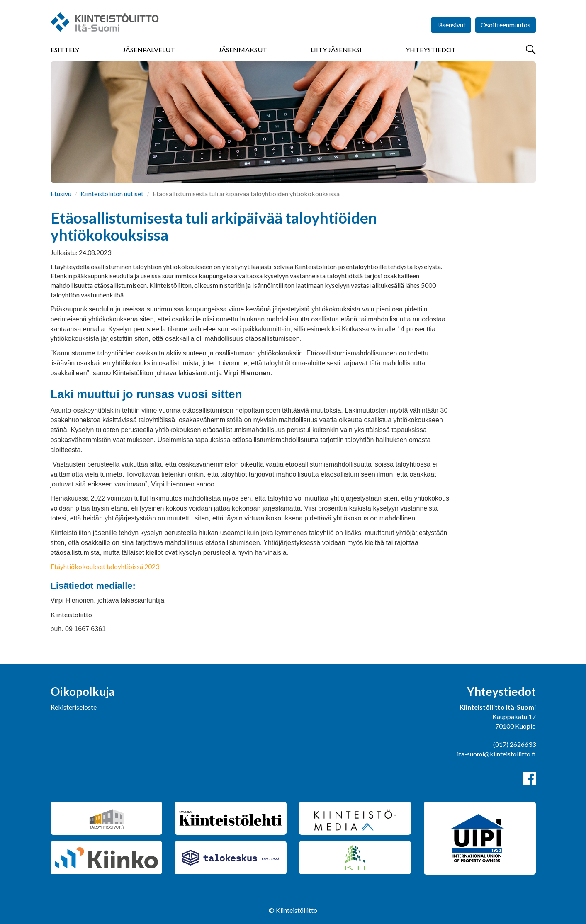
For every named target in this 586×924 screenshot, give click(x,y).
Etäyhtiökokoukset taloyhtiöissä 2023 (105, 566)
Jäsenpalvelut (149, 50)
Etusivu (61, 193)
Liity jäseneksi (336, 50)
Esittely (65, 50)
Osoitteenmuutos (506, 25)
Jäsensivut (451, 25)
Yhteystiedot (431, 50)
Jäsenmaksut (243, 50)
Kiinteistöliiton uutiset (112, 193)
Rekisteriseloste (74, 707)
